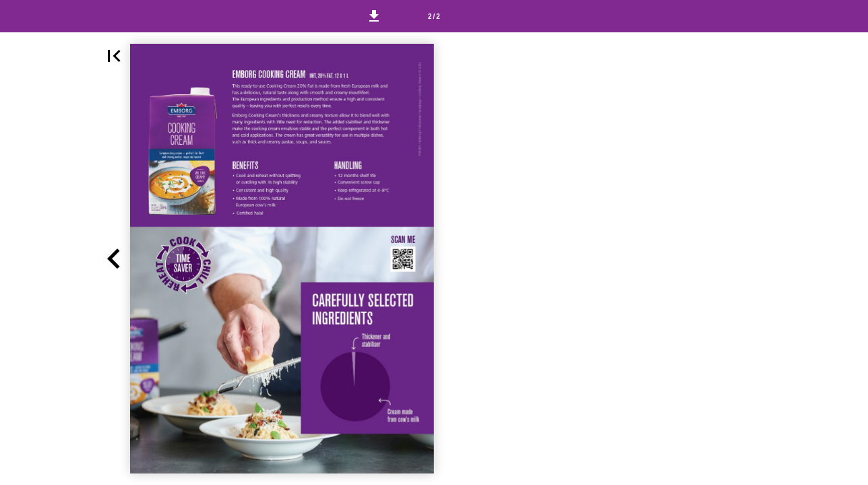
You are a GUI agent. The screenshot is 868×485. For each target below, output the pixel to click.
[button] (374, 16)
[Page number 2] (434, 16)
